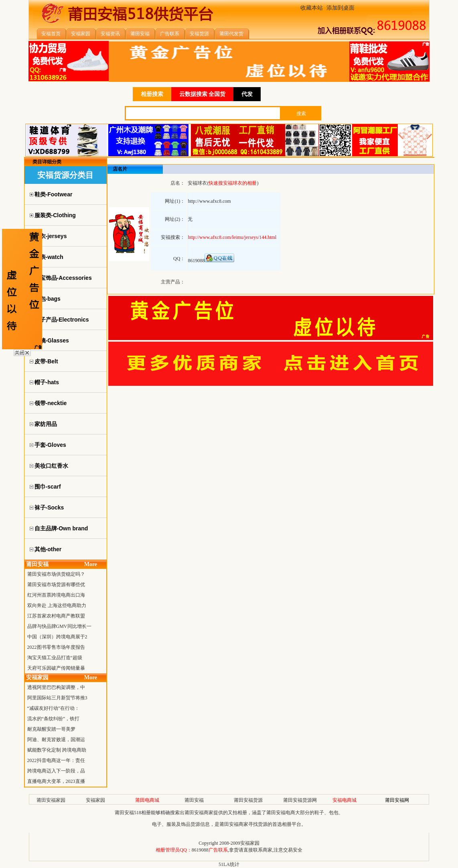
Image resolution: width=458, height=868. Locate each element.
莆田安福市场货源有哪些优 (56, 585)
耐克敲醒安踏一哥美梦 (51, 729)
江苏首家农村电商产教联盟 (56, 616)
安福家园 (95, 800)
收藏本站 (312, 8)
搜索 (301, 114)
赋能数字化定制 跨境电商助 (57, 750)
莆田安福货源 (248, 800)
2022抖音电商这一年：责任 (56, 760)
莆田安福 (194, 800)
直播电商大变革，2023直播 (56, 781)
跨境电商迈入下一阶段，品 (56, 771)
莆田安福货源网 (300, 800)
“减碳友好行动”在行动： (54, 708)
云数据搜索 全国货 (203, 94)
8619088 (200, 850)
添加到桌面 (340, 8)
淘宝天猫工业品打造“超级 (55, 658)
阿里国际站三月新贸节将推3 (57, 698)
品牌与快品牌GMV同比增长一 (59, 626)
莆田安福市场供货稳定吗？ (56, 574)
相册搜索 (152, 94)
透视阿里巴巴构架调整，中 (56, 687)
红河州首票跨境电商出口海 (56, 595)
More (91, 564)
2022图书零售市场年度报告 (56, 647)
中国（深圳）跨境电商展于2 (57, 637)
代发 (247, 94)
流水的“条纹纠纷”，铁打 (54, 719)
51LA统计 (229, 864)
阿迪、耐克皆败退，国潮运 (56, 740)
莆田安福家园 (51, 800)
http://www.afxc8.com (209, 201)
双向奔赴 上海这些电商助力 (57, 605)
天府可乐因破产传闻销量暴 (56, 668)
